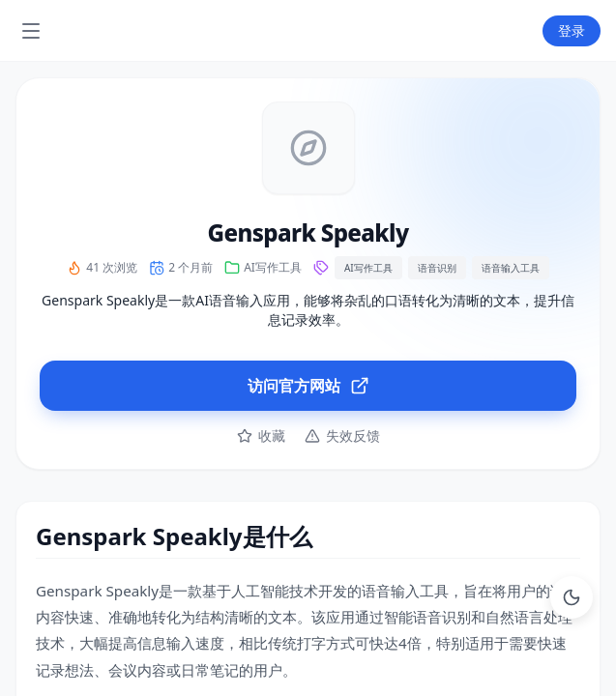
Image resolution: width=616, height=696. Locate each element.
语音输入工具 (511, 268)
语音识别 (437, 268)
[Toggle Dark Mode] (572, 597)
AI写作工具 (273, 268)
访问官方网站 (308, 386)
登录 (572, 30)
